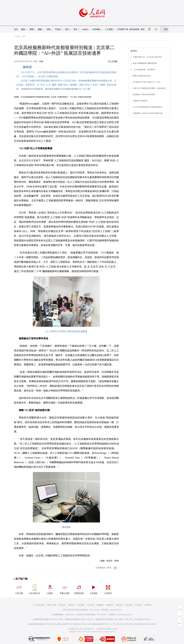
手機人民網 (64, 589)
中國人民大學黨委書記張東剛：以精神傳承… (150, 88)
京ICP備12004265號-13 (142, 619)
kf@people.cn (70, 615)
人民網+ (50, 589)
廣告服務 (81, 605)
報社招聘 (62, 605)
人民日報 (19, 589)
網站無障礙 (134, 29)
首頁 (16, 29)
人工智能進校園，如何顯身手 (144, 70)
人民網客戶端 (122, 29)
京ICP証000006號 (126, 624)
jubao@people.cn (116, 610)
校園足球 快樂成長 (140, 101)
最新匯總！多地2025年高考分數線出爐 (148, 113)
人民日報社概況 (39, 605)
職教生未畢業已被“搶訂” (142, 76)
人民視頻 (93, 589)
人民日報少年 (34, 589)
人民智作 (108, 589)
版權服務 (100, 605)
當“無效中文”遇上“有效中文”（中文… (147, 82)
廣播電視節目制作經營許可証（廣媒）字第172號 (114, 619)
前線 (41, 61)
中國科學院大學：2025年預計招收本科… (148, 57)
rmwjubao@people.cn (125, 615)
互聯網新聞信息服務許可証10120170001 (48, 619)
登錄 (166, 29)
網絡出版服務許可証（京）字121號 (105, 624)
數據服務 (110, 605)
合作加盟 (91, 605)
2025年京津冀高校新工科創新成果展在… (148, 107)
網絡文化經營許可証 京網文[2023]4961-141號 (74, 624)
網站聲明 (119, 605)
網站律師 (129, 605)
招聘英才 (72, 605)
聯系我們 (148, 605)
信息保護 (138, 605)
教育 (24, 36)
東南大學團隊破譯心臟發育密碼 (145, 63)
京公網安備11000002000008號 (145, 624)
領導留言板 (79, 589)
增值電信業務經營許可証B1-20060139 (79, 619)
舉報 (143, 29)
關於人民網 (52, 605)
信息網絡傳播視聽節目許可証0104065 (42, 624)
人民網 (17, 36)
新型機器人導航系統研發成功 (144, 95)
